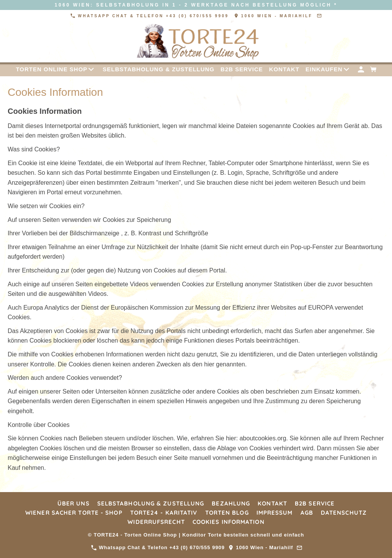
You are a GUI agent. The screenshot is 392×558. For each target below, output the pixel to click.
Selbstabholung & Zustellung (151, 503)
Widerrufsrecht (156, 522)
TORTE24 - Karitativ (164, 513)
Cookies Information (229, 522)
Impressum (275, 513)
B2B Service (315, 503)
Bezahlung (231, 503)
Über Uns (73, 503)
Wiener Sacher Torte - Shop (74, 513)
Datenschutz (344, 513)
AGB (307, 513)
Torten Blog (227, 513)
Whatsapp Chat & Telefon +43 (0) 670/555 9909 (151, 16)
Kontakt (272, 503)
